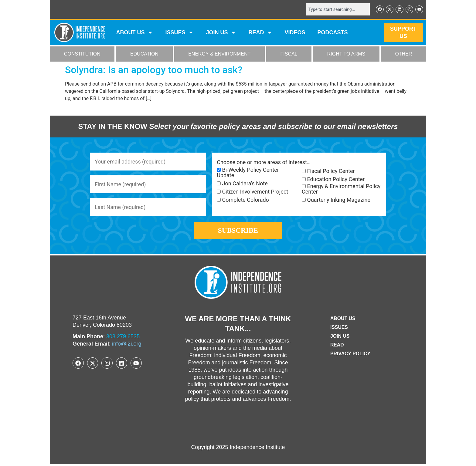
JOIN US (221, 33)
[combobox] (337, 9)
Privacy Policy (350, 355)
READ (260, 33)
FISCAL (289, 54)
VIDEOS (295, 33)
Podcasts (333, 33)
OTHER (403, 54)
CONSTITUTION (82, 54)
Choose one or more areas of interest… (264, 162)
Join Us (340, 338)
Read (337, 346)
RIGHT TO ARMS (346, 54)
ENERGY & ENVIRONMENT (219, 54)
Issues (179, 33)
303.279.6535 (123, 338)
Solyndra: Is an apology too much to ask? (154, 70)
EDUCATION (144, 54)
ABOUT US (134, 33)
